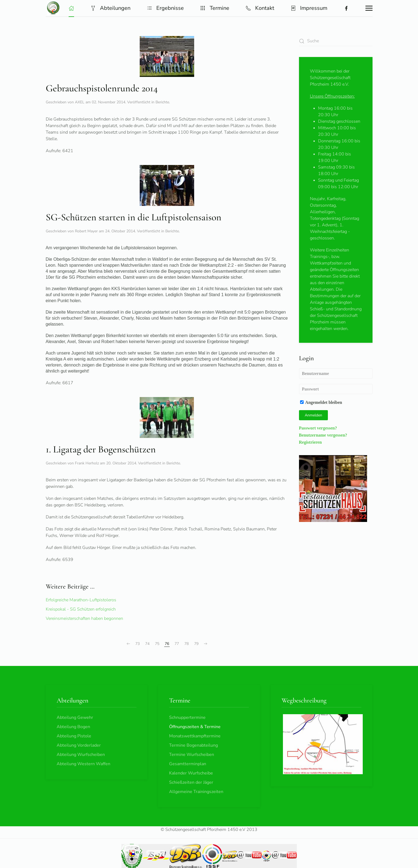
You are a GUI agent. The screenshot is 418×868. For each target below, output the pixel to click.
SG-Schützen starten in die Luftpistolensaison (134, 217)
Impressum (309, 8)
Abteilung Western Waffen (83, 764)
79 (196, 644)
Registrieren (310, 442)
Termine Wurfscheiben (192, 755)
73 (138, 644)
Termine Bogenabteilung (193, 745)
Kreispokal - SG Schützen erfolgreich (81, 609)
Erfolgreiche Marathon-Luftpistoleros (81, 600)
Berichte (162, 102)
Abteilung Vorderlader (79, 745)
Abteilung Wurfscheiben (81, 755)
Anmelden (313, 415)
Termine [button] (215, 8)
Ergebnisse (165, 8)
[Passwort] (336, 389)
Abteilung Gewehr (75, 717)
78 (187, 644)
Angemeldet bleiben (321, 402)
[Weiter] (206, 644)
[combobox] (336, 41)
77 (177, 644)
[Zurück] (128, 644)
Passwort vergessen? (318, 428)
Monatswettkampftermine (195, 736)
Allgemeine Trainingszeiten (196, 792)
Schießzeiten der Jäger (191, 782)
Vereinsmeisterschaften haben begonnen (84, 618)
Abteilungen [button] (110, 8)
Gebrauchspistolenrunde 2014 (102, 88)
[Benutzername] (336, 373)
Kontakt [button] (260, 8)
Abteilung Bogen (73, 727)
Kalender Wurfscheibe (191, 773)
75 (157, 644)
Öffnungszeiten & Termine (195, 727)
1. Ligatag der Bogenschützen (101, 449)
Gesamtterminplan (188, 764)
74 (147, 644)
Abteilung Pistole (74, 736)
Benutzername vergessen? (323, 435)
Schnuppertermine (187, 717)
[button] (71, 8)
